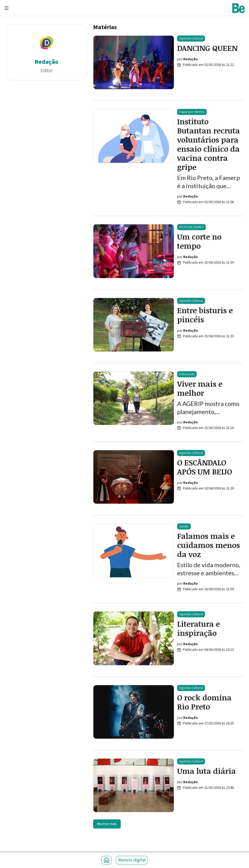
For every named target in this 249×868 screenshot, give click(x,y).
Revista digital (132, 860)
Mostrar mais (107, 824)
